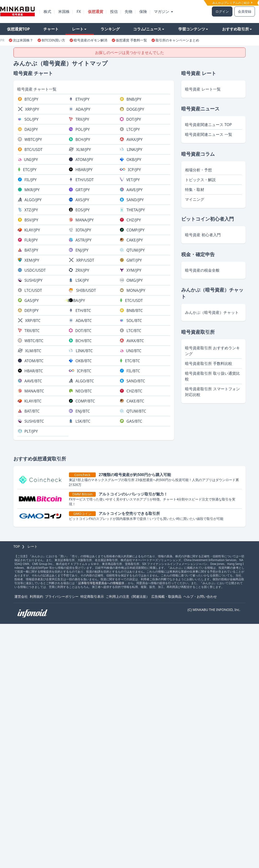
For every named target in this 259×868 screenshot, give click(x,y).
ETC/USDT (134, 300)
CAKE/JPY (135, 240)
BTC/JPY (31, 99)
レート (79, 29)
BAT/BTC (32, 411)
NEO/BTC (84, 391)
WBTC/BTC (34, 341)
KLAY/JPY (32, 230)
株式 (47, 11)
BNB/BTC (135, 310)
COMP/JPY (135, 230)
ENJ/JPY (82, 250)
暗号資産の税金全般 (202, 270)
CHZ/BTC (134, 391)
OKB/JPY (134, 160)
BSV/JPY (31, 220)
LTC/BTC (134, 331)
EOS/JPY (82, 210)
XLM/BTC (33, 351)
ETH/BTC (83, 310)
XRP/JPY (32, 109)
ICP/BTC (84, 371)
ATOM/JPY (84, 160)
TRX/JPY (82, 119)
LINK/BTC (84, 351)
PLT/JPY (31, 431)
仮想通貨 (96, 11)
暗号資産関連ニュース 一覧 (208, 134)
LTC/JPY (133, 129)
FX (79, 11)
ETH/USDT (84, 180)
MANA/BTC (34, 391)
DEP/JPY (31, 310)
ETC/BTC (132, 361)
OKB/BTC (84, 361)
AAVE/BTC (33, 381)
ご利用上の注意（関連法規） (128, 596)
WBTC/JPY (33, 139)
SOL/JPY (31, 119)
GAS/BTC (134, 421)
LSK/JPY (82, 280)
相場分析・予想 (198, 170)
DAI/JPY (31, 129)
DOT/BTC (83, 331)
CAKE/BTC (135, 401)
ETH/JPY (82, 99)
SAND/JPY (135, 200)
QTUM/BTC (136, 411)
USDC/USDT (35, 270)
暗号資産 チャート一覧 (37, 89)
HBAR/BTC (34, 371)
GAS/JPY (32, 300)
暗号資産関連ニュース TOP (208, 125)
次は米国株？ (23, 40)
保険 (143, 11)
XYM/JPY (134, 270)
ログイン (222, 11)
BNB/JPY (134, 99)
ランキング (110, 29)
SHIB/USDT (86, 290)
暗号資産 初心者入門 (203, 235)
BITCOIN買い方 (53, 40)
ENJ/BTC (83, 411)
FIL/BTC (133, 371)
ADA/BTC (84, 321)
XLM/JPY (83, 149)
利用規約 (36, 596)
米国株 (64, 11)
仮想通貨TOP (18, 29)
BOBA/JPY (76, 300)
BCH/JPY (83, 139)
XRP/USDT (85, 260)
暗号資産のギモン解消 (90, 40)
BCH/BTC (83, 341)
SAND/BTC (136, 381)
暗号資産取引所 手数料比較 (208, 363)
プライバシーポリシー (62, 596)
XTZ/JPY (31, 210)
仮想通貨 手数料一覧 (131, 40)
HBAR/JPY (84, 170)
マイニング (195, 199)
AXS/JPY (82, 200)
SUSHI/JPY (34, 280)
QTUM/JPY (135, 250)
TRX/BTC (32, 331)
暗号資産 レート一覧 (203, 89)
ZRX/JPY (82, 270)
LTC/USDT (33, 290)
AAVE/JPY (134, 190)
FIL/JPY (31, 180)
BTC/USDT (34, 149)
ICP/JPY (134, 170)
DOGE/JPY (135, 109)
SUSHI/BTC (34, 421)
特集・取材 (195, 190)
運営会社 (21, 596)
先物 (129, 11)
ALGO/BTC (85, 381)
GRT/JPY (83, 190)
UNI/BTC (134, 351)
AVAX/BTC (135, 341)
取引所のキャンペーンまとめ (177, 40)
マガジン (163, 11)
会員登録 (245, 11)
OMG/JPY (135, 280)
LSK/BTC (83, 421)
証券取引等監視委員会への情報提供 (101, 583)
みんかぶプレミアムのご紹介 (232, 3)
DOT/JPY (134, 119)
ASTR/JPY (83, 240)
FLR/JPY (31, 240)
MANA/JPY (84, 220)
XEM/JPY (32, 260)
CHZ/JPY (134, 220)
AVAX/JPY (134, 139)
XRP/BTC (33, 321)
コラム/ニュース (149, 29)
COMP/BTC (85, 401)
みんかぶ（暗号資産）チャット (212, 312)
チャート (51, 29)
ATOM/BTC (34, 361)
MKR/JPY (32, 190)
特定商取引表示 (92, 596)
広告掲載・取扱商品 (166, 596)
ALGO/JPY (33, 200)
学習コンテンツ (193, 29)
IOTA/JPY (83, 230)
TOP (17, 546)
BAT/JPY (31, 250)
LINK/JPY (135, 149)
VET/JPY (133, 180)
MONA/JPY (136, 290)
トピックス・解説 (200, 180)
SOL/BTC (134, 321)
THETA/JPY (136, 210)
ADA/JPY (83, 109)
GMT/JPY (134, 260)
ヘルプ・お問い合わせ (200, 596)
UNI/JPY (31, 160)
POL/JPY (83, 129)
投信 (114, 11)
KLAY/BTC (33, 401)
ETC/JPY (30, 170)
